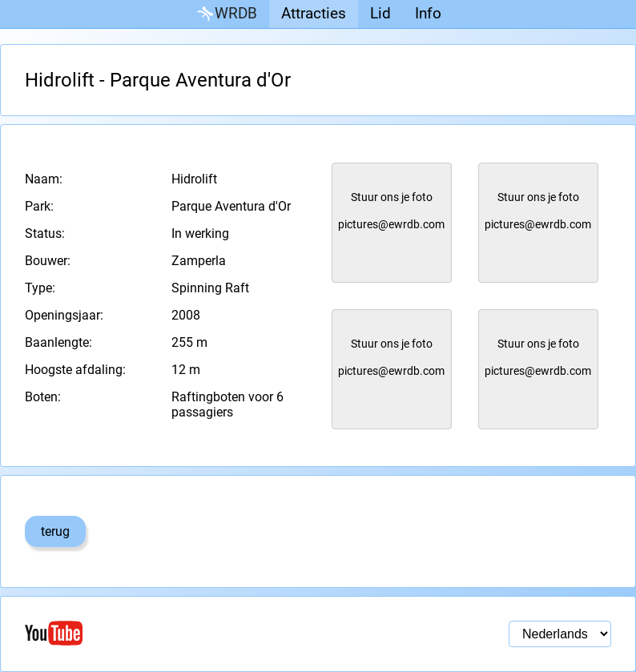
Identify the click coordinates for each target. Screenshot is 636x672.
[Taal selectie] (560, 634)
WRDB (226, 14)
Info (428, 13)
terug (55, 531)
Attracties (314, 13)
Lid (380, 13)
